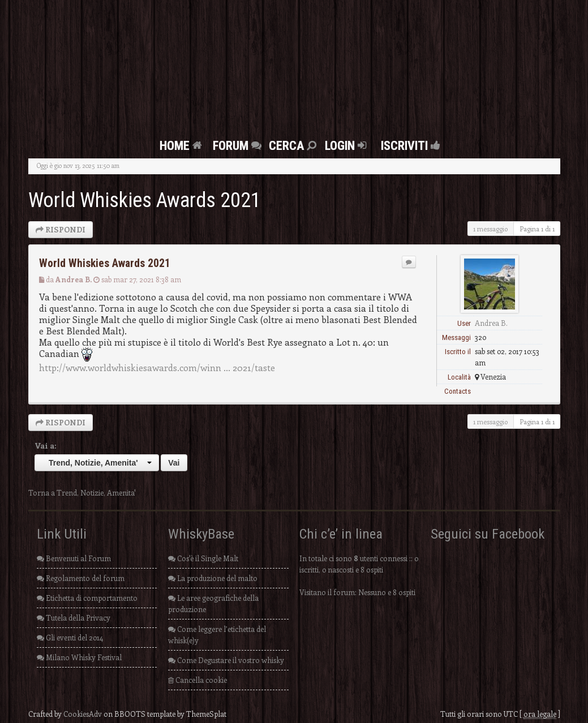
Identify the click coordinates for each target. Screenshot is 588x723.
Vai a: (46, 446)
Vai (174, 463)
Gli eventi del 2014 (70, 637)
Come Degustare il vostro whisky (226, 660)
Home (182, 145)
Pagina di (537, 229)
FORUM (239, 145)
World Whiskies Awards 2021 (145, 200)
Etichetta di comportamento (87, 598)
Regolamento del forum (81, 578)
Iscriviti (407, 145)
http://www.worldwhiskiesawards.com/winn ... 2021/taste (157, 367)
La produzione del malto (213, 578)
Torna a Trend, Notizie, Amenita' (82, 492)
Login (347, 145)
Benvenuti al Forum (74, 558)
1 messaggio (490, 229)
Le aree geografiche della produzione (213, 603)
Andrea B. (74, 279)
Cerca (294, 145)
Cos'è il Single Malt (203, 558)
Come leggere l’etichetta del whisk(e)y (217, 634)
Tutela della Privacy (74, 617)
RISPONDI (61, 229)
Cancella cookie (198, 680)
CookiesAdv (83, 714)
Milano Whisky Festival (79, 657)
